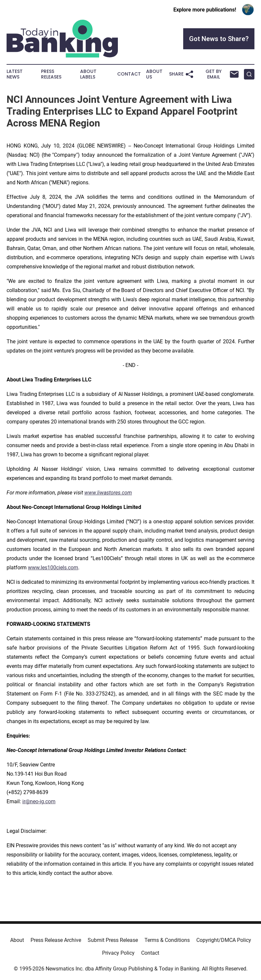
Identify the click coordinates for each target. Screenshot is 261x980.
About (17, 940)
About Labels (88, 74)
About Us (154, 74)
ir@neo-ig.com (39, 801)
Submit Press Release (113, 940)
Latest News (15, 74)
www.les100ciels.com (53, 568)
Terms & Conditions (167, 940)
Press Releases (51, 74)
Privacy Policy (118, 953)
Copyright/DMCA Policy (224, 940)
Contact (129, 74)
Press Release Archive (56, 940)
